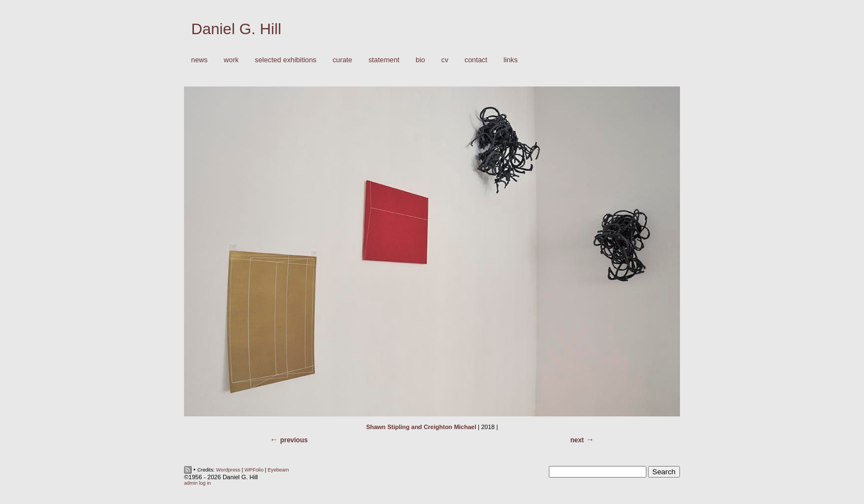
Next (577, 440)
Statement (384, 60)
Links (511, 60)
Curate (343, 60)
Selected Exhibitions (286, 60)
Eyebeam (279, 470)
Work (228, 60)
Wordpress (228, 470)
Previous (294, 440)
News (199, 60)
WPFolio (254, 470)
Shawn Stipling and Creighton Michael (421, 427)
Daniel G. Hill (236, 29)
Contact (476, 60)
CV (445, 60)
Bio (420, 60)
